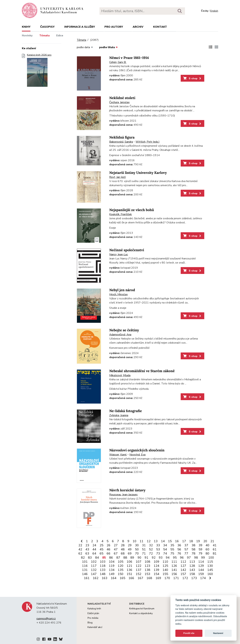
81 (215, 553)
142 (183, 570)
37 (186, 545)
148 (103, 574)
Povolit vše (189, 633)
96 (182, 558)
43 (87, 549)
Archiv (138, 27)
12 (149, 541)
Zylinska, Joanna (119, 415)
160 (210, 574)
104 (112, 562)
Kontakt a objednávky (141, 613)
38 (194, 545)
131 (85, 570)
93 (161, 558)
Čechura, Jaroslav (119, 102)
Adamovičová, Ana (120, 335)
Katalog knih (94, 609)
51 (144, 549)
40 (208, 545)
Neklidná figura (122, 137)
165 (122, 578)
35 (172, 545)
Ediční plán (93, 613)
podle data (85, 47)
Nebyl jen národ (122, 290)
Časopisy (47, 27)
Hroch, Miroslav (118, 294)
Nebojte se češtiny (124, 330)
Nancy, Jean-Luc (119, 254)
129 (201, 566)
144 (201, 570)
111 (174, 562)
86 (111, 558)
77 (186, 553)
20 (205, 541)
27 (116, 545)
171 (176, 578)
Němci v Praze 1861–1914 (129, 58)
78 (194, 553)
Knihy (26, 27)
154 (156, 574)
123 (147, 566)
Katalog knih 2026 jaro (39, 71)
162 (96, 578)
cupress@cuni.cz (46, 619)
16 (177, 541)
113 (192, 562)
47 (116, 549)
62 (80, 553)
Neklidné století (122, 98)
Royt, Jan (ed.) (118, 177)
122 (139, 566)
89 (132, 558)
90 (139, 558)
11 (142, 541)
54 (165, 549)
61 (215, 549)
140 (165, 570)
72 (151, 553)
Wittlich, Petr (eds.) (148, 142)
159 (201, 574)
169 (158, 578)
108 (147, 562)
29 (130, 545)
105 (121, 562)
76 (179, 553)
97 (189, 558)
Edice (60, 36)
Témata (44, 36)
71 (144, 553)
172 (185, 578)
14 (163, 541)
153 (147, 574)
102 (94, 562)
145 (210, 570)
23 (87, 545)
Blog (90, 623)
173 (194, 578)
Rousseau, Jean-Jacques (123, 495)
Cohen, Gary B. (118, 62)
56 (179, 549)
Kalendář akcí (95, 627)
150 (121, 574)
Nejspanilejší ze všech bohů (132, 210)
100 (211, 558)
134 (112, 570)
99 (203, 558)
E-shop (192, 78)
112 (183, 562)
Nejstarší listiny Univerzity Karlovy (138, 173)
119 (112, 566)
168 (149, 578)
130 (210, 566)
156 (174, 574)
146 (85, 574)
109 (156, 562)
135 (121, 570)
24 (94, 545)
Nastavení (218, 633)
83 (90, 558)
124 (156, 566)
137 (139, 570)
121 (129, 566)
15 (170, 541)
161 (87, 578)
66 (109, 553)
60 (208, 549)
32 (151, 545)
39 (201, 545)
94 (168, 558)
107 (139, 562)
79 (201, 553)
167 (140, 578)
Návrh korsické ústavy (127, 490)
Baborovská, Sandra (121, 142)
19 (198, 541)
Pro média (93, 618)
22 (80, 545)
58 (194, 549)
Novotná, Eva (137, 455)
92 (154, 558)
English (214, 11)
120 (121, 566)
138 (147, 570)
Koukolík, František (121, 214)
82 (83, 558)
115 (210, 562)
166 (131, 578)
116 (85, 566)
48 (123, 549)
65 (102, 553)
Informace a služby (80, 27)
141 (174, 570)
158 (192, 574)
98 (196, 558)
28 (123, 545)
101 (85, 562)
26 (109, 545)
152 (139, 574)
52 (151, 549)
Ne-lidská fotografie (125, 411)
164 (114, 578)
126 (174, 566)
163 (105, 578)
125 (165, 566)
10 (135, 541)
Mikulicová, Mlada (120, 375)
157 (183, 574)
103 (103, 562)
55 (172, 549)
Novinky (27, 36)
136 (129, 570)
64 (94, 553)
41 (215, 545)
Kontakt (160, 27)
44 (94, 549)
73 (158, 553)
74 (165, 553)
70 (137, 553)
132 (94, 570)
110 (165, 562)
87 (118, 558)
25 (102, 545)
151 (129, 574)
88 (125, 558)
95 (175, 558)
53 (158, 549)
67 (116, 553)
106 (129, 562)
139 (156, 570)
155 (165, 574)
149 (112, 574)
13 (156, 541)
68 (123, 553)
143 (192, 570)
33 (158, 545)
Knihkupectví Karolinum (142, 609)
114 (201, 562)
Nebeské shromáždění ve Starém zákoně (142, 371)
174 (203, 578)
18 (191, 541)
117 (94, 566)
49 (130, 549)
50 (137, 549)
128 (192, 566)
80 (208, 553)
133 (103, 570)
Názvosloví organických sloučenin (137, 450)
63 (87, 553)
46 (109, 549)
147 (94, 574)
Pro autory (114, 27)
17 (184, 541)
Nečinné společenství (127, 250)
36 (179, 545)
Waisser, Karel (118, 455)
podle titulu (108, 47)
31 (144, 545)
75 (172, 553)
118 (103, 566)
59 (201, 549)
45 (102, 549)
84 (97, 558)
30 (137, 545)
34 (165, 545)
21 (212, 541)
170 (167, 578)
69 (130, 553)
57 (186, 549)
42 (80, 549)
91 (146, 558)
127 (183, 566)
